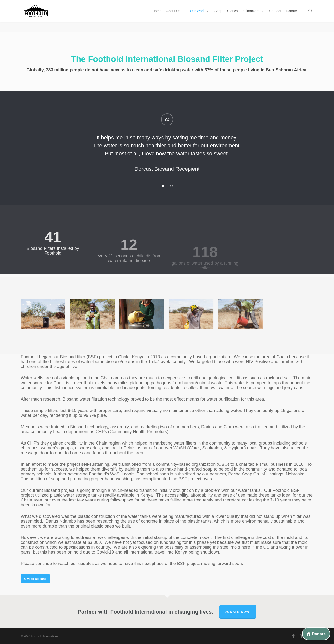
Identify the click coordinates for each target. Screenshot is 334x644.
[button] (35, 579)
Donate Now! (238, 612)
